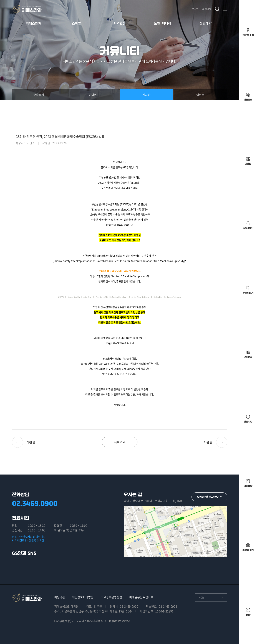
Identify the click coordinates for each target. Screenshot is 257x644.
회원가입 (207, 9)
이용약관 (60, 597)
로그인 (195, 9)
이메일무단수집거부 (141, 597)
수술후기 (39, 95)
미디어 (93, 95)
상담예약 (206, 23)
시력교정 (120, 23)
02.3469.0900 (35, 503)
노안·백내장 (163, 23)
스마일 (76, 23)
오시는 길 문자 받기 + (209, 497)
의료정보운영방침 (111, 597)
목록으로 (120, 442)
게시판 (146, 95)
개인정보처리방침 (83, 597)
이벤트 (200, 95)
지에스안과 (33, 23)
